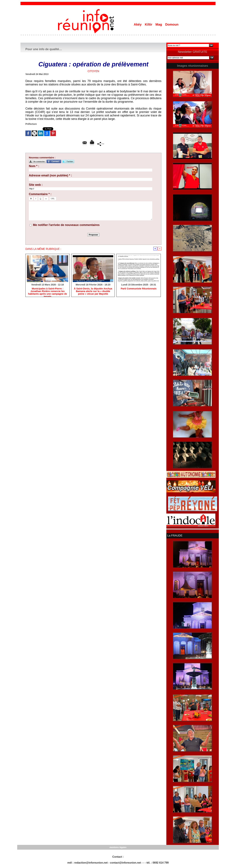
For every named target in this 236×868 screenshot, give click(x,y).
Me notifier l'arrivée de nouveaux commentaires (66, 225)
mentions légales (118, 847)
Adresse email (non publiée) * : (50, 175)
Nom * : (34, 166)
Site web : (36, 185)
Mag (159, 24)
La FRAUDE (175, 535)
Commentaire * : (40, 194)
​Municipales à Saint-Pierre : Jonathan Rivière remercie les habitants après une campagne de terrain (47, 292)
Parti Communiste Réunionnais (139, 289)
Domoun (172, 24)
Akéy (138, 24)
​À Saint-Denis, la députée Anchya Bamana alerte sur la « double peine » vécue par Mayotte (93, 292)
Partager (101, 144)
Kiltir (149, 24)
